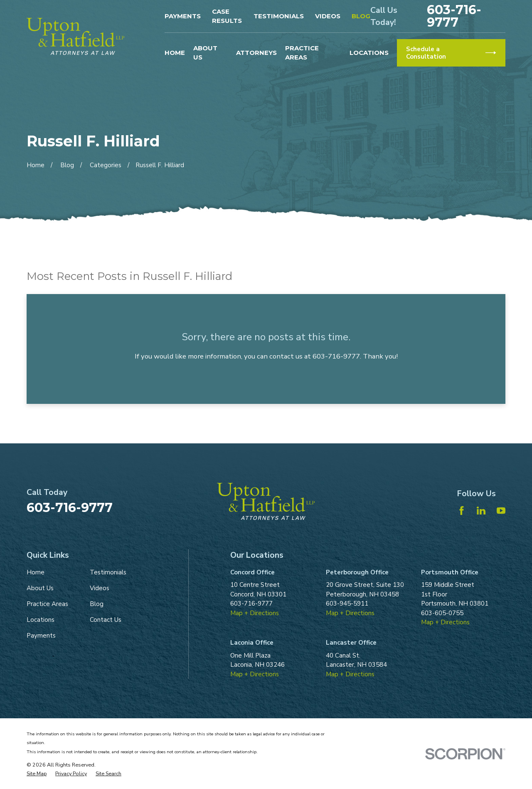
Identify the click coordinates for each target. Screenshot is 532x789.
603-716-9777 (454, 16)
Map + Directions (255, 613)
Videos (328, 16)
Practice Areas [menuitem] (302, 53)
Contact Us (106, 620)
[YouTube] (501, 511)
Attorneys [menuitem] (256, 53)
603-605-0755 (442, 613)
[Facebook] (462, 511)
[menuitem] (37, 774)
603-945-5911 (347, 603)
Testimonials (279, 16)
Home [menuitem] (175, 53)
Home (36, 572)
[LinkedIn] (481, 511)
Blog (361, 16)
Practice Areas (47, 604)
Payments (183, 16)
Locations (41, 620)
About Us (40, 588)
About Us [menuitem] (205, 53)
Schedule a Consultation (451, 53)
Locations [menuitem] (369, 53)
